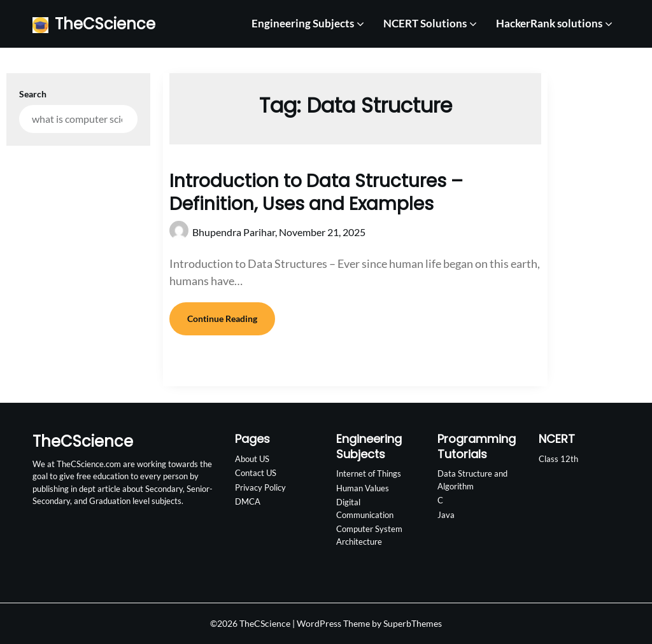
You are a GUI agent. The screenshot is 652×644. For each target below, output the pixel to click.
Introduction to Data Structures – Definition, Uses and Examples (316, 192)
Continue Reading (222, 318)
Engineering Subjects (303, 23)
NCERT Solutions (425, 23)
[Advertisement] (593, 248)
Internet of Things (369, 473)
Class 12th (558, 459)
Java (446, 515)
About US (252, 459)
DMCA (248, 501)
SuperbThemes (413, 623)
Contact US (256, 473)
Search (33, 94)
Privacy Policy (260, 487)
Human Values (363, 488)
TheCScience (105, 24)
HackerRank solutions (549, 23)
